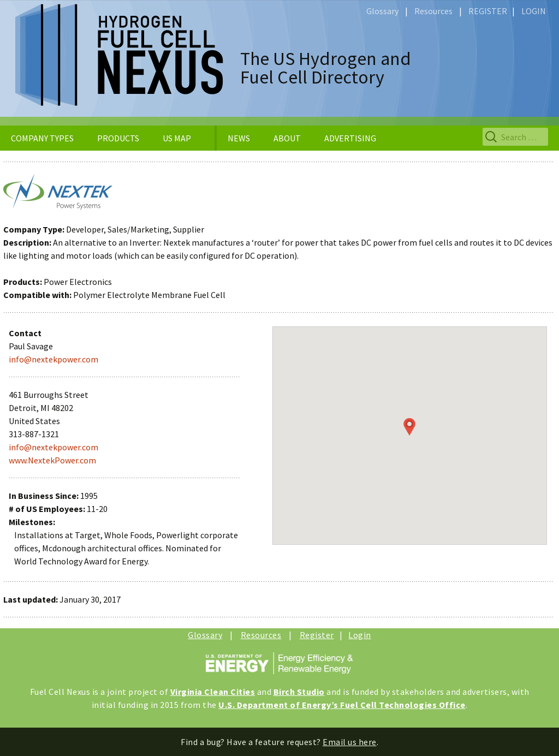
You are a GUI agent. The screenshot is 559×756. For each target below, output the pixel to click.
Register (317, 635)
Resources (433, 11)
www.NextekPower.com (52, 460)
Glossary (382, 11)
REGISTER (488, 11)
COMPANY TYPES (42, 138)
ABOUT (287, 138)
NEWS (239, 138)
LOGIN (534, 11)
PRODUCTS (118, 138)
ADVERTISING (350, 138)
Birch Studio (299, 692)
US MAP (177, 138)
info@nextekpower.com (53, 359)
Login (360, 635)
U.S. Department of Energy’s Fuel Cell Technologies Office (342, 705)
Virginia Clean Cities (213, 692)
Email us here (350, 742)
